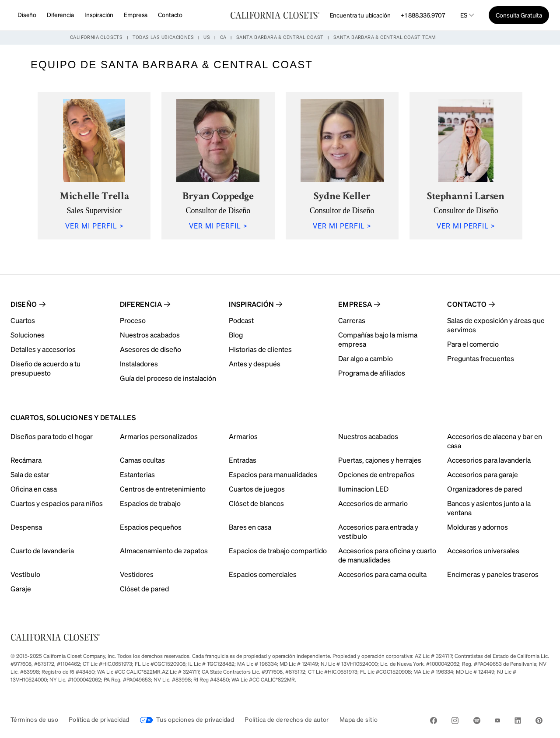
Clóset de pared (144, 589)
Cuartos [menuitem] (23, 320)
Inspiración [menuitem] (251, 304)
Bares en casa (250, 527)
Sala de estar (30, 474)
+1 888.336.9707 (423, 15)
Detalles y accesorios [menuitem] (43, 349)
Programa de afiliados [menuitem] (372, 373)
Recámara (26, 460)
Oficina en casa (34, 489)
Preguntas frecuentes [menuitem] (481, 358)
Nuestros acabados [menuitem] (150, 335)
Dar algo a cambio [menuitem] (366, 358)
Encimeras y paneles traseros (493, 574)
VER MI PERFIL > (94, 226)
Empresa (136, 14)
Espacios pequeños (151, 527)
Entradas (243, 460)
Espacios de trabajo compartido (278, 550)
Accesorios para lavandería (489, 460)
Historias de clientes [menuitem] (260, 349)
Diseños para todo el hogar (52, 436)
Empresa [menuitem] (355, 304)
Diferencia (60, 14)
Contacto (170, 14)
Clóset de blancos (256, 503)
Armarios (243, 436)
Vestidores (137, 574)
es (464, 15)
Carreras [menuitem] (352, 320)
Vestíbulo (25, 574)
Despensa (26, 527)
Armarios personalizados (159, 436)
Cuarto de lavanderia (42, 550)
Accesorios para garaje (483, 474)
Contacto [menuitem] (467, 304)
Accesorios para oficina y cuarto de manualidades (387, 555)
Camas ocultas (142, 460)
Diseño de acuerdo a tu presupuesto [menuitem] (45, 368)
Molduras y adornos (478, 527)
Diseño (27, 14)
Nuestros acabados (368, 436)
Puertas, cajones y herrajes (380, 460)
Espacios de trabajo (150, 503)
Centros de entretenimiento (163, 489)
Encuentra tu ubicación (360, 15)
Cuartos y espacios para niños (57, 503)
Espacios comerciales (263, 574)
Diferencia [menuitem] (141, 304)
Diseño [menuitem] (24, 304)
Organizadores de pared (485, 489)
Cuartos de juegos (257, 489)
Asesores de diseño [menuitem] (150, 349)
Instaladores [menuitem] (139, 364)
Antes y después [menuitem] (255, 364)
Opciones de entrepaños (376, 474)
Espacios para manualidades (273, 474)
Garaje (21, 589)
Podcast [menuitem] (241, 320)
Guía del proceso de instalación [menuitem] (168, 378)
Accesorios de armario (373, 503)
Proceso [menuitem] (133, 320)
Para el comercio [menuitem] (473, 344)
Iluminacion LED (363, 489)
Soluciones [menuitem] (28, 335)
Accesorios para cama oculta (382, 574)
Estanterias (137, 474)
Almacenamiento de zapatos (164, 550)
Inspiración (99, 14)
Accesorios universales (483, 550)
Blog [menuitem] (236, 335)
